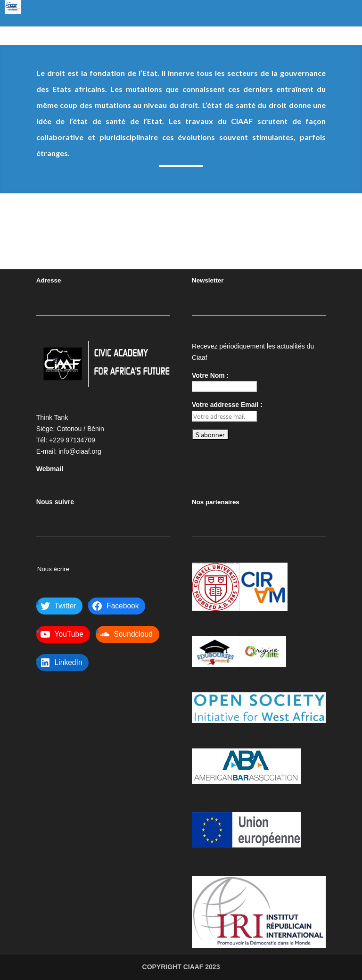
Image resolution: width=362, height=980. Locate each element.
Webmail (50, 469)
